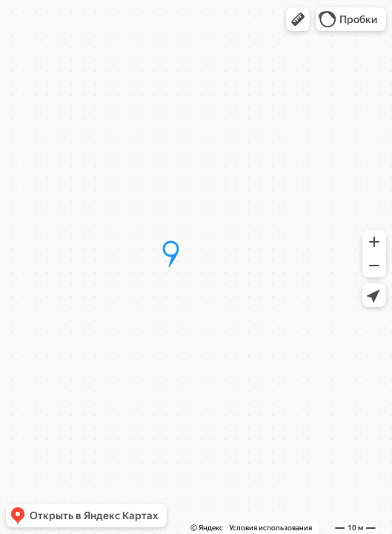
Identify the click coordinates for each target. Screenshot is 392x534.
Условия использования (270, 528)
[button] (298, 19)
